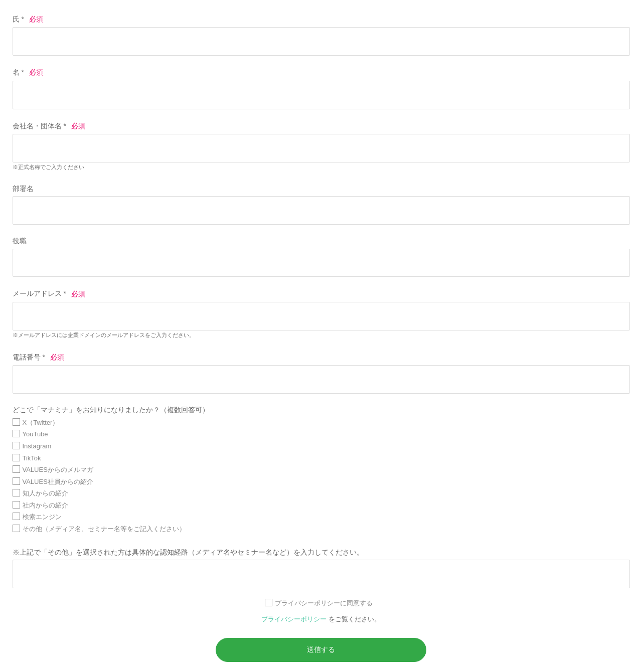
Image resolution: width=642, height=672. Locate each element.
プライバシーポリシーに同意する (324, 603)
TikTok (32, 458)
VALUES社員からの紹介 (58, 482)
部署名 (23, 189)
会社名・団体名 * (39, 126)
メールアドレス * (39, 294)
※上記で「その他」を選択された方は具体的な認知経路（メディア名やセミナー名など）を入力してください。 (188, 552)
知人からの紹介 (45, 493)
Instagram (37, 446)
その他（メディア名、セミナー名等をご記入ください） (104, 529)
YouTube (35, 434)
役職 (20, 241)
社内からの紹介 (45, 505)
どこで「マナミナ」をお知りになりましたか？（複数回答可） (111, 410)
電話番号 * (29, 357)
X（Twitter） (41, 423)
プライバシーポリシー (295, 619)
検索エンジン (42, 517)
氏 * (18, 19)
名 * (18, 72)
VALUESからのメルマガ (58, 470)
